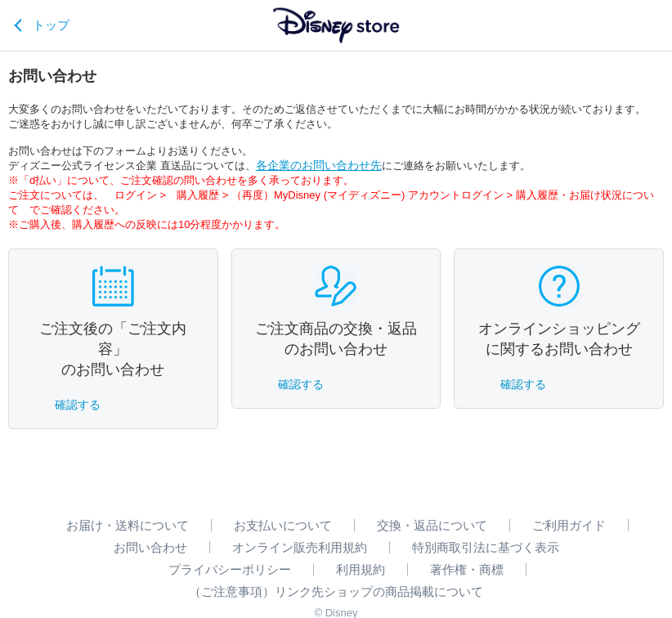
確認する (78, 405)
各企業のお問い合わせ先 (319, 165)
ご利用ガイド (569, 525)
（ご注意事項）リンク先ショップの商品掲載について (336, 591)
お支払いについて (283, 525)
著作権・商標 (467, 569)
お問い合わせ (150, 547)
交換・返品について (432, 525)
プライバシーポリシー (230, 569)
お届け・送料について (128, 525)
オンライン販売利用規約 (300, 547)
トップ (51, 25)
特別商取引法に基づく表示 (486, 547)
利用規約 (361, 569)
